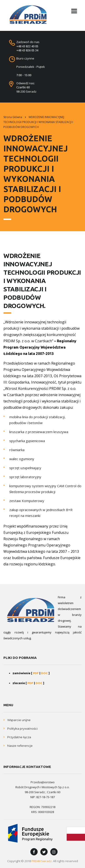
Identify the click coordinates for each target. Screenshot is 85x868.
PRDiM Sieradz (42, 861)
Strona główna (13, 117)
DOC (44, 673)
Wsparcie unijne (19, 720)
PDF (36, 673)
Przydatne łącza (19, 737)
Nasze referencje (20, 746)
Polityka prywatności (22, 729)
